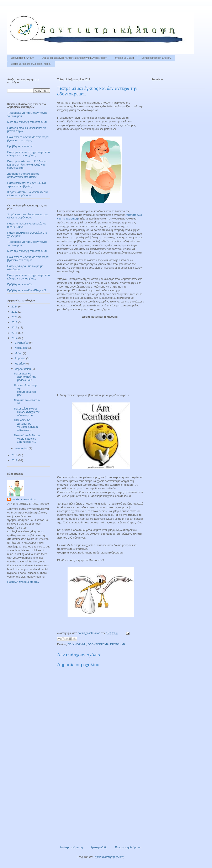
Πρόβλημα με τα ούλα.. (21, 146)
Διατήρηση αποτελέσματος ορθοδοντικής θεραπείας (23, 175)
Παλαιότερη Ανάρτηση (128, 847)
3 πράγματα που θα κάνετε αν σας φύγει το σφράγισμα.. (28, 194)
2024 (15, 307)
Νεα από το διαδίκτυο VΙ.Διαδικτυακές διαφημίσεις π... (27, 439)
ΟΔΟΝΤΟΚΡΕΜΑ (98, 644)
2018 (15, 322)
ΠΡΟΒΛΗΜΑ (118, 644)
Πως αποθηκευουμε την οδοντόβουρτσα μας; (26, 390)
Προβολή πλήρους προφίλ (23, 582)
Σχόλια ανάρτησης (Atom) (109, 857)
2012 (15, 460)
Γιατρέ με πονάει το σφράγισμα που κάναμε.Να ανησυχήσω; (28, 154)
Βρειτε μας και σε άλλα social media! (31, 64)
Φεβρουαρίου (23, 369)
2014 (15, 338)
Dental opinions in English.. (157, 58)
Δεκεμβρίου (22, 343)
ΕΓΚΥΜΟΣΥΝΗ (77, 644)
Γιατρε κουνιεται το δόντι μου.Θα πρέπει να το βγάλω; (26, 185)
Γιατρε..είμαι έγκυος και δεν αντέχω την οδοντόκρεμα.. (27, 412)
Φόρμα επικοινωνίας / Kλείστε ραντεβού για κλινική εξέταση (75, 58)
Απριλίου (20, 358)
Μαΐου (19, 353)
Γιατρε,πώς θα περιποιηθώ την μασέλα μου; (25, 377)
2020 (15, 317)
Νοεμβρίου (22, 348)
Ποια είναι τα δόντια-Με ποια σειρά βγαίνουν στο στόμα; (28, 139)
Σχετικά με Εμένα (124, 58)
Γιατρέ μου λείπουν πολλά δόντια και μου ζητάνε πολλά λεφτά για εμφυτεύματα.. (27, 165)
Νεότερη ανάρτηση (71, 847)
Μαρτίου (20, 364)
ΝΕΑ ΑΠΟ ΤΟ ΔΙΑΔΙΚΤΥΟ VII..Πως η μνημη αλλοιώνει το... (26, 425)
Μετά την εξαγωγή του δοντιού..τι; (27, 122)
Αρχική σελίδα (99, 847)
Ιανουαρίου (22, 448)
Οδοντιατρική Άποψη (23, 58)
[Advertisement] (101, 802)
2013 (15, 455)
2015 (15, 333)
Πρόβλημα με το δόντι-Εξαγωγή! (27, 290)
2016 (15, 327)
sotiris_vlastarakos (24, 499)
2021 (15, 312)
